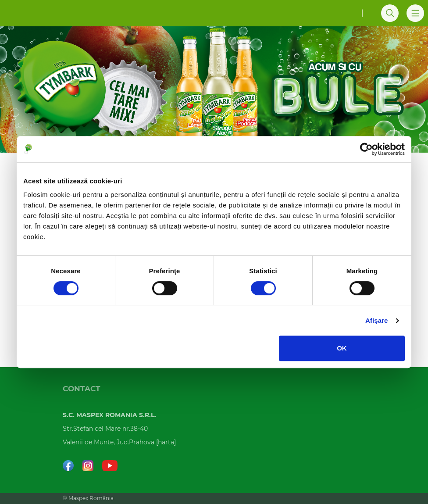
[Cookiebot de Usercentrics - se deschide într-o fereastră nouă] (366, 149)
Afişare (377, 320)
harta (166, 443)
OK (342, 348)
